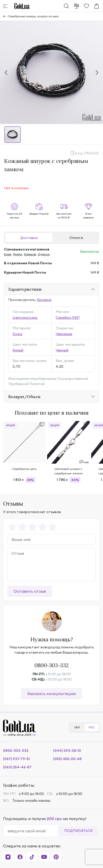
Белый (18, 350)
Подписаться (78, 831)
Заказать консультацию (52, 694)
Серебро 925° (68, 318)
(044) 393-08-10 (67, 751)
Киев (8, 254)
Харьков (30, 254)
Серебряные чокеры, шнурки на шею (33, 16)
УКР (77, 727)
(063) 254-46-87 (17, 767)
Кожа (17, 334)
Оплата (76, 238)
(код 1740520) (87, 153)
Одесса (44, 254)
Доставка (29, 238)
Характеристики (25, 289)
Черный (62, 350)
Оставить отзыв (30, 591)
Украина (44, 300)
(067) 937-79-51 (16, 759)
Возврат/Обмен (24, 397)
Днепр (17, 254)
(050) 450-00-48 (67, 759)
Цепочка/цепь (25, 318)
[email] (33, 831)
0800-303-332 (52, 665)
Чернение (64, 334)
